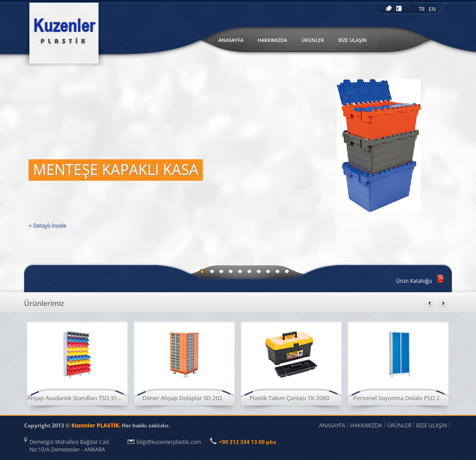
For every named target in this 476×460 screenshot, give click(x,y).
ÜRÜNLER (313, 40)
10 (287, 271)
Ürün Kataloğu (414, 281)
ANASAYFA (231, 40)
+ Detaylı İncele (47, 226)
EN (432, 9)
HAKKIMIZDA (272, 40)
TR (422, 9)
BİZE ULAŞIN (353, 40)
